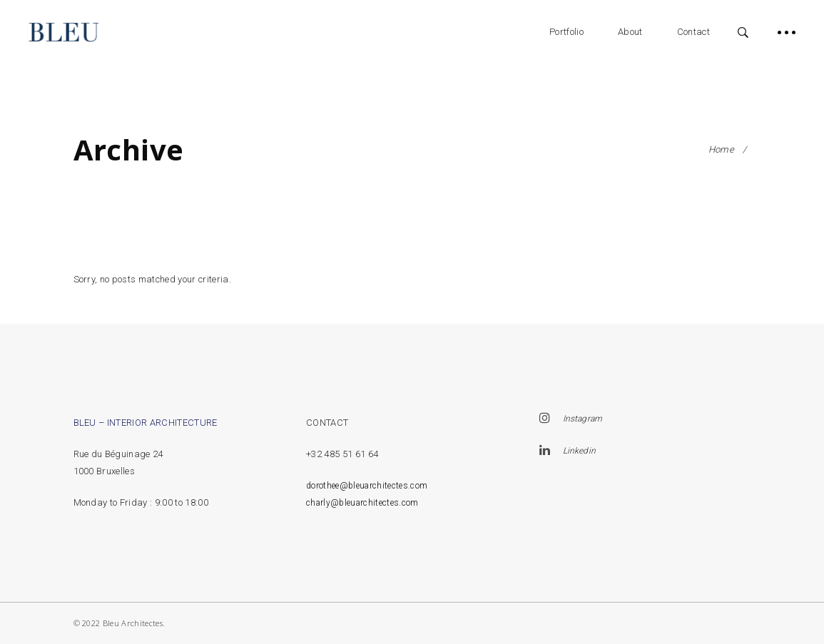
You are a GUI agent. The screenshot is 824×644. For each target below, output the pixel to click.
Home (721, 149)
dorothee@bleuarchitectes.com (367, 486)
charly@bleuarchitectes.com (362, 503)
